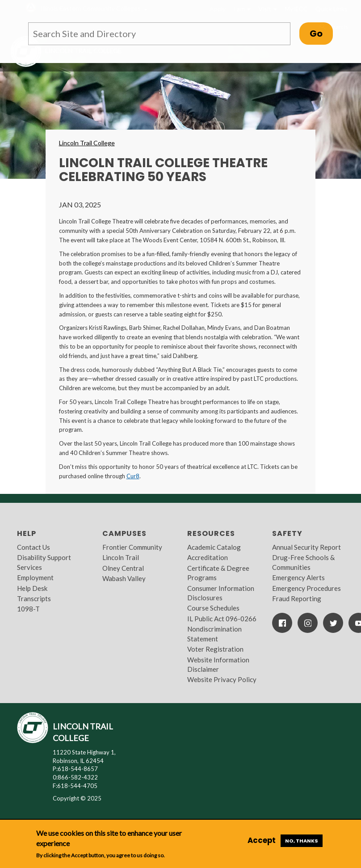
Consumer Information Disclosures (221, 593)
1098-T (28, 609)
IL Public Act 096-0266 (222, 619)
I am (242, 9)
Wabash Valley (124, 578)
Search (333, 27)
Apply (218, 9)
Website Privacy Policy (222, 679)
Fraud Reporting (297, 598)
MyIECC (296, 9)
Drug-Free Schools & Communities (303, 562)
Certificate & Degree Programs (218, 573)
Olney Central (123, 568)
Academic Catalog (214, 547)
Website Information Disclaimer (218, 664)
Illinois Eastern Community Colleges (90, 8)
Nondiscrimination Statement (214, 634)
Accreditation (208, 557)
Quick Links (332, 9)
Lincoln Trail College (87, 143)
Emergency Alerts (298, 577)
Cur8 (133, 476)
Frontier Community (132, 547)
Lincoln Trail (121, 557)
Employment (35, 577)
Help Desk (32, 588)
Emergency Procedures (306, 588)
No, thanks (302, 841)
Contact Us (34, 547)
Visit (268, 9)
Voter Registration (215, 649)
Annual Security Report (306, 547)
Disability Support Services (44, 562)
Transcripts (34, 598)
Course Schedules (213, 608)
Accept (262, 840)
